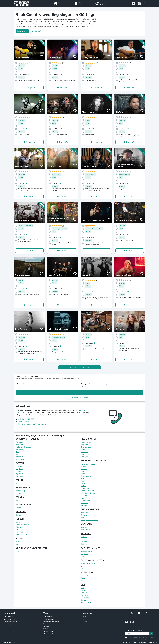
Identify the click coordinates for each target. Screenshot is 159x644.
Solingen (84, 505)
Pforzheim (19, 457)
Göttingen (84, 457)
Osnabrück (85, 452)
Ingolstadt (19, 474)
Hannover (84, 445)
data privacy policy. (140, 639)
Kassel (18, 530)
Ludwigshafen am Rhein (89, 520)
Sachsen (84, 537)
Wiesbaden (20, 527)
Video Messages (49, 619)
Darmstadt (19, 532)
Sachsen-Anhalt (87, 551)
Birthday (46, 626)
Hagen (83, 479)
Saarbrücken (85, 530)
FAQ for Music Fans (10, 619)
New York (84, 593)
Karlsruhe (19, 442)
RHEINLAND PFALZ (90, 509)
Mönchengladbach (87, 491)
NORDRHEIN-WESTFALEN (93, 461)
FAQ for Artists (9, 617)
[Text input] (137, 633)
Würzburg (19, 476)
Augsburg (19, 469)
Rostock (18, 551)
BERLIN (19, 480)
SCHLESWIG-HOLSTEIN (92, 560)
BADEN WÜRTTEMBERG (27, 439)
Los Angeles (85, 598)
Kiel (82, 568)
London (18, 508)
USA (83, 585)
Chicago (84, 590)
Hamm (83, 481)
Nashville (84, 595)
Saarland (84, 527)
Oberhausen (85, 500)
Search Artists (22, 31)
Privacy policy (133, 642)
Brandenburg (20, 491)
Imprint (125, 642)
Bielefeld (84, 469)
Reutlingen (20, 459)
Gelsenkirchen (86, 476)
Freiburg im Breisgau (23, 447)
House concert (48, 617)
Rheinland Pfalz (86, 513)
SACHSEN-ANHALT (90, 548)
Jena (82, 581)
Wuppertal (85, 466)
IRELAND (20, 538)
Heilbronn (19, 454)
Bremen (18, 500)
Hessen (18, 522)
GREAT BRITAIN (23, 504)
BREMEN (20, 497)
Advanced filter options (79, 398)
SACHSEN (86, 534)
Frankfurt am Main (22, 525)
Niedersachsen (86, 442)
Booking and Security (10, 622)
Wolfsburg (85, 454)
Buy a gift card (8, 624)
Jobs (85, 619)
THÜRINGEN (87, 572)
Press (85, 622)
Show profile (30, 88)
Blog (85, 617)
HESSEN (20, 519)
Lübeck (83, 566)
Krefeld (83, 486)
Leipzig (83, 539)
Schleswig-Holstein (88, 564)
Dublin (18, 544)
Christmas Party (48, 634)
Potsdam (19, 493)
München (19, 466)
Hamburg (19, 515)
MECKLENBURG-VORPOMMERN (31, 548)
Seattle (83, 600)
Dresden (84, 542)
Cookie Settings (153, 642)
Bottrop (84, 474)
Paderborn (85, 503)
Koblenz (84, 515)
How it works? (36, 31)
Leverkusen (85, 488)
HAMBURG (21, 512)
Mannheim (19, 445)
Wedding (46, 624)
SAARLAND (86, 524)
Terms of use (143, 642)
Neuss (83, 498)
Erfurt (83, 578)
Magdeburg (85, 554)
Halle (83, 556)
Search (79, 393)
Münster (84, 496)
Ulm (17, 452)
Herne (83, 483)
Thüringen (84, 576)
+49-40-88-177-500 (26, 419)
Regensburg (20, 471)
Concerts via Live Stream (51, 622)
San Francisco (86, 602)
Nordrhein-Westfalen (89, 464)
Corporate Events (49, 631)
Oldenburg (85, 449)
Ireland (18, 542)
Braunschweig (86, 447)
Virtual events (48, 629)
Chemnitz (84, 544)
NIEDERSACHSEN (89, 439)
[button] (141, 4)
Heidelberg (20, 449)
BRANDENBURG (24, 487)
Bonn (83, 471)
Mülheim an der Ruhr (88, 493)
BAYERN (20, 463)
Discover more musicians (80, 367)
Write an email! (24, 422)
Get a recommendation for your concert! (32, 424)
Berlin (18, 483)
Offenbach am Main (23, 534)
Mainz (83, 517)
